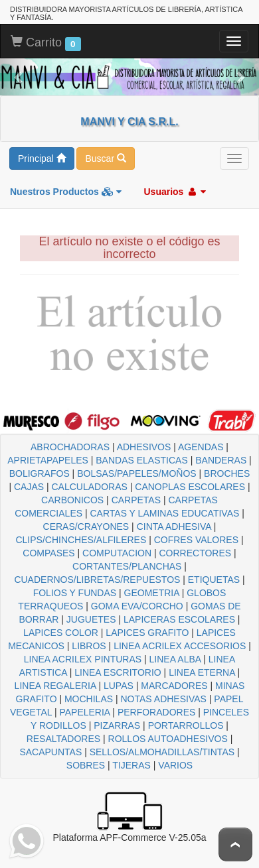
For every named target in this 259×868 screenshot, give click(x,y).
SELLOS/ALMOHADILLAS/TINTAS (162, 752)
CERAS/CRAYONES (86, 527)
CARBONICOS (72, 500)
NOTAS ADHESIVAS (164, 699)
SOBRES (86, 765)
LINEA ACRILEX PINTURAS (83, 659)
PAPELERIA (84, 712)
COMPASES (48, 553)
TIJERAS (131, 765)
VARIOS (175, 765)
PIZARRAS (117, 725)
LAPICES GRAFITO (147, 633)
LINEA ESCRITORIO (118, 672)
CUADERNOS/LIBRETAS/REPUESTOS (97, 580)
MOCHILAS (89, 699)
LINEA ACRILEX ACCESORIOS (180, 646)
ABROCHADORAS (70, 447)
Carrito (46, 43)
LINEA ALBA (175, 659)
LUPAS (119, 686)
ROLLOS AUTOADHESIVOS (168, 739)
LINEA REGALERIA (55, 686)
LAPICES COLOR (61, 633)
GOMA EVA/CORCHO (137, 606)
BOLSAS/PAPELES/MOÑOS (136, 473)
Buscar (105, 158)
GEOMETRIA (152, 593)
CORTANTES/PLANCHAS (127, 566)
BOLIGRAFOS (40, 473)
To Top (235, 844)
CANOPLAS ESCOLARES (190, 487)
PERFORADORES (156, 712)
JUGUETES (91, 619)
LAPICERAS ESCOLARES (179, 619)
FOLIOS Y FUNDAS (75, 593)
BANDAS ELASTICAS (142, 460)
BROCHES (227, 473)
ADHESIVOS (144, 447)
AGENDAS (201, 447)
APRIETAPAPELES (48, 460)
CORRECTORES (195, 553)
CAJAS (29, 487)
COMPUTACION (117, 553)
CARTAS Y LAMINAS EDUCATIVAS (164, 513)
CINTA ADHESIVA (174, 527)
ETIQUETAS (214, 580)
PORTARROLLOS (186, 725)
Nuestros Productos (66, 192)
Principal (42, 158)
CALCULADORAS (90, 487)
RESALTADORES (64, 739)
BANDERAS (221, 460)
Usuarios (175, 192)
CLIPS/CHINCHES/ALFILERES (81, 540)
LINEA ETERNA (202, 672)
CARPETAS (136, 500)
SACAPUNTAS (50, 752)
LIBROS (89, 646)
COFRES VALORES (196, 540)
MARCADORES (174, 686)
